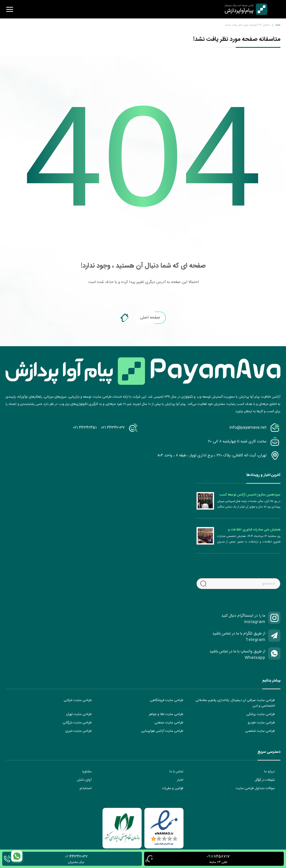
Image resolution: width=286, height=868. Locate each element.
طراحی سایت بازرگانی (77, 723)
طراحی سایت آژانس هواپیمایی (162, 731)
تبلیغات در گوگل (265, 780)
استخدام (86, 788)
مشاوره (87, 772)
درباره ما (270, 772)
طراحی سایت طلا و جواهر (166, 714)
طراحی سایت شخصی (260, 731)
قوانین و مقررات (173, 788)
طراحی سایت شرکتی (78, 700)
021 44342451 (85, 428)
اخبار (180, 780)
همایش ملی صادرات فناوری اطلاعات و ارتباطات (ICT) (254, 530)
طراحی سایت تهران (79, 714)
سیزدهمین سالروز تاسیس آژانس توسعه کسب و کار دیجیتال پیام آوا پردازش (250, 495)
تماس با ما (176, 772)
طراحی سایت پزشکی (261, 714)
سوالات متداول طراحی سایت (255, 788)
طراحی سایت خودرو (261, 723)
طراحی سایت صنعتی (169, 723)
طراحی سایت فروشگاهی (167, 700)
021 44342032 (113, 428)
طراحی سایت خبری (78, 731)
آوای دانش (84, 780)
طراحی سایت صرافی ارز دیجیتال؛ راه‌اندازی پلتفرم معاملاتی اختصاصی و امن (235, 703)
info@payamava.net (248, 428)
